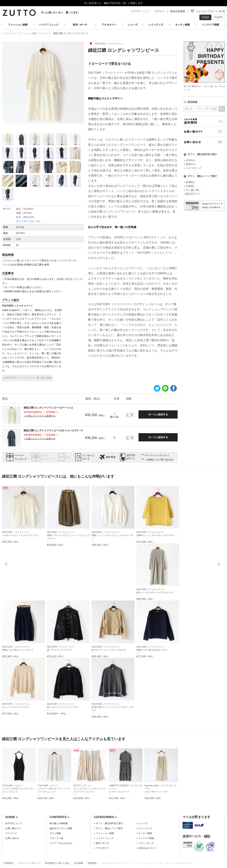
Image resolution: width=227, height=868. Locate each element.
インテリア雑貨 (211, 25)
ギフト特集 (55, 833)
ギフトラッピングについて (157, 455)
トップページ (9, 33)
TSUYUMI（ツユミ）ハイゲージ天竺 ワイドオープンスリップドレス (18, 789)
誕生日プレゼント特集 (61, 828)
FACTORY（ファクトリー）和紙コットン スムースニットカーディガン (112, 535)
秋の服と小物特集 (59, 823)
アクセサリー (109, 25)
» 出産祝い (190, 186)
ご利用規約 (8, 863)
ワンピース (45, 33)
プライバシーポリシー (29, 863)
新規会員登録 (178, 11)
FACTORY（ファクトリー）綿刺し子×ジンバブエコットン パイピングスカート (68, 535)
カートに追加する (158, 414)
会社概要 (79, 863)
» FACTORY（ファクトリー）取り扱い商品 (27, 378)
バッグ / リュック (49, 25)
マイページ (11, 833)
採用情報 (92, 863)
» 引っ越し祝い (192, 190)
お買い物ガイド (204, 132)
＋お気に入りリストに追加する (40, 416)
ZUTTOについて (140, 11)
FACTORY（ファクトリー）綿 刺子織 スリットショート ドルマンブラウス (113, 707)
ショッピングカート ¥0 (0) (210, 11)
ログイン (159, 11)
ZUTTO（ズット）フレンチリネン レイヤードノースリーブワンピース (89, 789)
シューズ (133, 25)
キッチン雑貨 (183, 25)
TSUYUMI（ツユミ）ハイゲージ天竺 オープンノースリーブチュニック (54, 789)
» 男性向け (190, 164)
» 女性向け (190, 160)
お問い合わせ (204, 142)
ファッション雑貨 (18, 25)
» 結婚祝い (190, 182)
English (219, 17)
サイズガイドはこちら (28, 221)
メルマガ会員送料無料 (204, 121)
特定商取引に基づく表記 (57, 863)
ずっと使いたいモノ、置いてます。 (61, 13)
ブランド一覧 (56, 838)
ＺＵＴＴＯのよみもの (61, 843)
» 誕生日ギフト (192, 194)
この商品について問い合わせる (159, 460)
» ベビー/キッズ (193, 168)
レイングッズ (156, 25)
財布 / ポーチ (80, 25)
